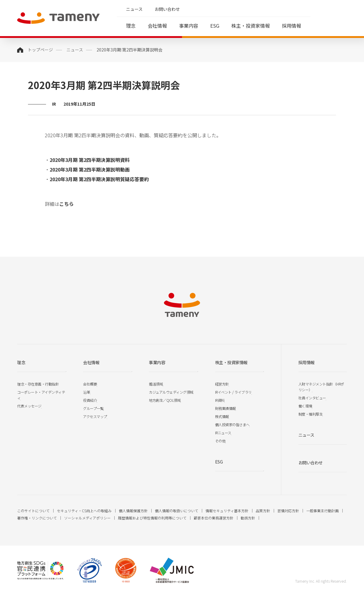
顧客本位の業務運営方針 (214, 518)
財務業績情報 (225, 408)
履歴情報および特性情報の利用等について (152, 518)
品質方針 (263, 511)
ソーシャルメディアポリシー (87, 518)
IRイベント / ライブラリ (233, 392)
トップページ (40, 50)
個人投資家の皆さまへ (232, 425)
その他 (220, 441)
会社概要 (90, 384)
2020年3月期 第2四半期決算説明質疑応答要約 (99, 179)
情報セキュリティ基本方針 (227, 511)
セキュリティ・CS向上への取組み (84, 511)
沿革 (86, 392)
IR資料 (220, 400)
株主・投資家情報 (251, 26)
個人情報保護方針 (133, 511)
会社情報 (157, 26)
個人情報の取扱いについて (177, 511)
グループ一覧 (93, 408)
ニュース (134, 9)
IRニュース (223, 433)
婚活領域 (156, 384)
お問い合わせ (167, 9)
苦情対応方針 (288, 511)
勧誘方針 (248, 518)
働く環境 (305, 406)
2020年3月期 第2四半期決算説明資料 (90, 160)
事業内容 (189, 26)
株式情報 (222, 416)
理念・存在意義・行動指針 (38, 384)
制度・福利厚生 (311, 414)
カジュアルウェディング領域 (171, 392)
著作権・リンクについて (37, 518)
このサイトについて (33, 511)
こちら (66, 204)
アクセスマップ (95, 416)
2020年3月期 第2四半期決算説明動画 (90, 169)
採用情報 (292, 26)
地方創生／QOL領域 (165, 400)
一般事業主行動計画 (322, 511)
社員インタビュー (312, 398)
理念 (131, 26)
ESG (215, 26)
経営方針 (222, 384)
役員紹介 (90, 400)
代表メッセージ (29, 406)
